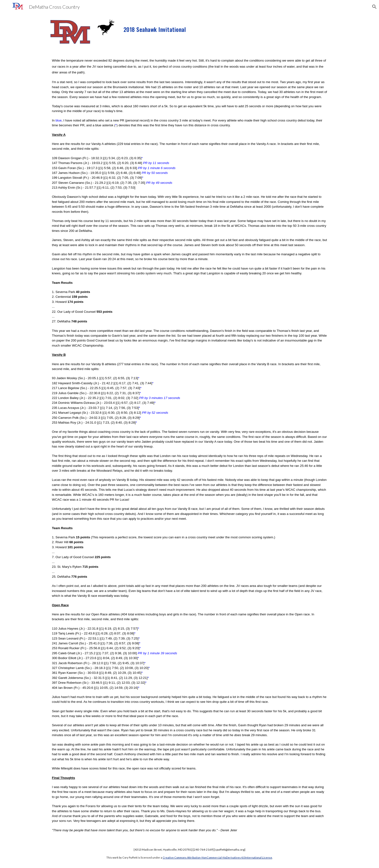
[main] (213, 28)
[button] (373, 7)
